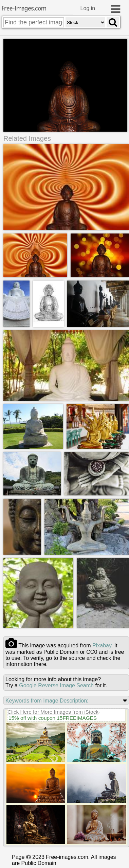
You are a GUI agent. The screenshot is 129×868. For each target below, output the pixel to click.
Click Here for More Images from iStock (53, 712)
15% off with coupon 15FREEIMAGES (53, 718)
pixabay (102, 646)
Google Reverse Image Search (56, 686)
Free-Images (24, 9)
